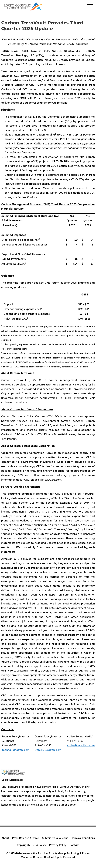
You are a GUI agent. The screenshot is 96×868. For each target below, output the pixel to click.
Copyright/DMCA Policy (31, 845)
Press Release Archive (26, 838)
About (5, 838)
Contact (74, 845)
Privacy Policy (58, 845)
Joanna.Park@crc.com (15, 750)
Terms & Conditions (83, 838)
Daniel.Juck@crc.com (48, 750)
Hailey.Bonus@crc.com (81, 745)
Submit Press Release (55, 838)
